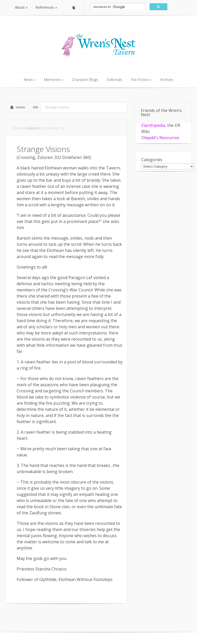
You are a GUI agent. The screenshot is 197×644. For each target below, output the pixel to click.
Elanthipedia (153, 125)
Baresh (34, 128)
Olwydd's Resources (160, 138)
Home (21, 107)
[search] (118, 7)
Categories (152, 160)
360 (35, 107)
